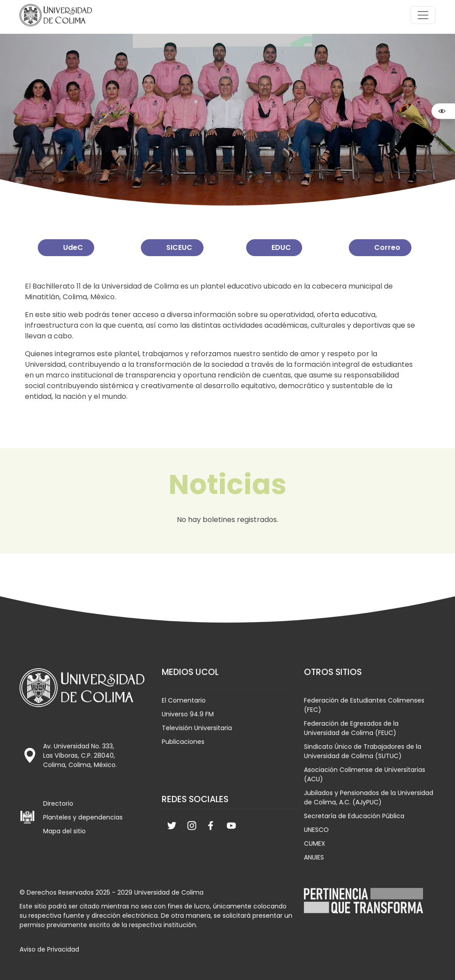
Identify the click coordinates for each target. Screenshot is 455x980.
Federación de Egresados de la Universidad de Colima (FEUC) (351, 728)
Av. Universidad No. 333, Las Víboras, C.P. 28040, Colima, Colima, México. (80, 755)
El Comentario (184, 700)
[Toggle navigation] (423, 15)
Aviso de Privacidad (49, 949)
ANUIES (314, 857)
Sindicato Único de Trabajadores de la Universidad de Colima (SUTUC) (363, 751)
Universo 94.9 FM (188, 714)
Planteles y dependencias (83, 817)
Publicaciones (183, 742)
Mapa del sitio (64, 831)
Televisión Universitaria (197, 728)
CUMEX (315, 843)
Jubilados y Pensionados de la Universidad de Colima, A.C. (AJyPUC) (369, 797)
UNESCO (316, 830)
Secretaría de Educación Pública (354, 816)
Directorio (58, 803)
